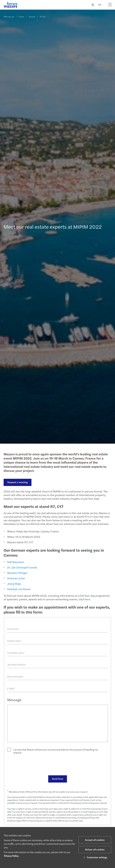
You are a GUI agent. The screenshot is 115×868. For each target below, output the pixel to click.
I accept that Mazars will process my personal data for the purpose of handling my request (56, 751)
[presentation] (30, 765)
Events (32, 16)
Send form (58, 779)
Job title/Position (17, 665)
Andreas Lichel (16, 578)
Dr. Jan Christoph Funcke (22, 567)
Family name (14, 641)
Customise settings (95, 857)
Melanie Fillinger (17, 573)
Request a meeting (18, 482)
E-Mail (11, 688)
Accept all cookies (95, 840)
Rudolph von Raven (19, 589)
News (22, 17)
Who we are (9, 17)
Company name (16, 653)
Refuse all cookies (95, 849)
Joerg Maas (14, 584)
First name (13, 629)
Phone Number (16, 677)
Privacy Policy (11, 856)
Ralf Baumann (16, 562)
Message (14, 700)
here (87, 599)
